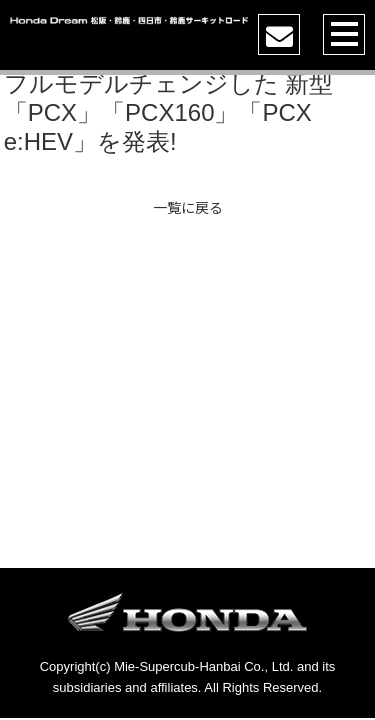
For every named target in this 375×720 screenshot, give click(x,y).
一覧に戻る (188, 207)
